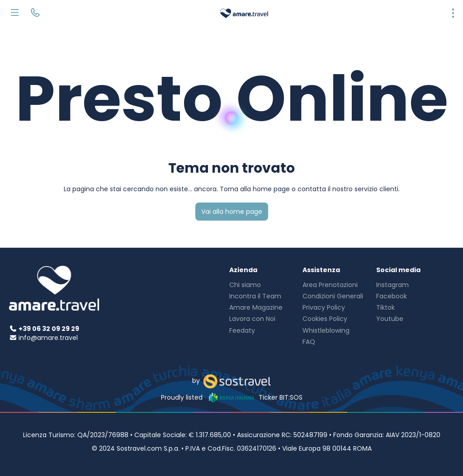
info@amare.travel (48, 338)
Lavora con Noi (252, 319)
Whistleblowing (326, 330)
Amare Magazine (256, 307)
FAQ (309, 342)
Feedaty (242, 330)
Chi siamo (245, 285)
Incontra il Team (255, 296)
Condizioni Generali (333, 296)
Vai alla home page (232, 212)
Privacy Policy (324, 307)
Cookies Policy (325, 319)
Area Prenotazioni (330, 285)
